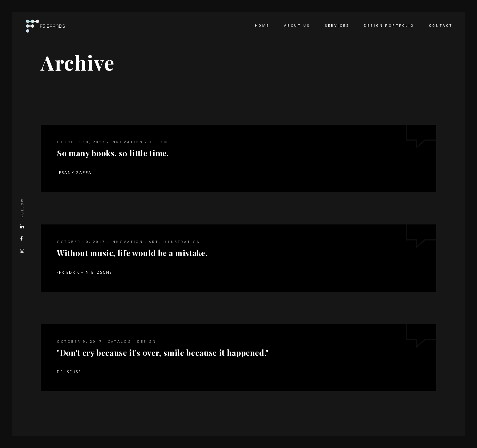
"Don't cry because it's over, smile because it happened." (163, 353)
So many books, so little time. (113, 153)
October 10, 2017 (81, 142)
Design (158, 142)
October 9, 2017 (80, 341)
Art (154, 242)
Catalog (120, 341)
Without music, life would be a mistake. (132, 253)
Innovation (127, 142)
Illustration (181, 242)
